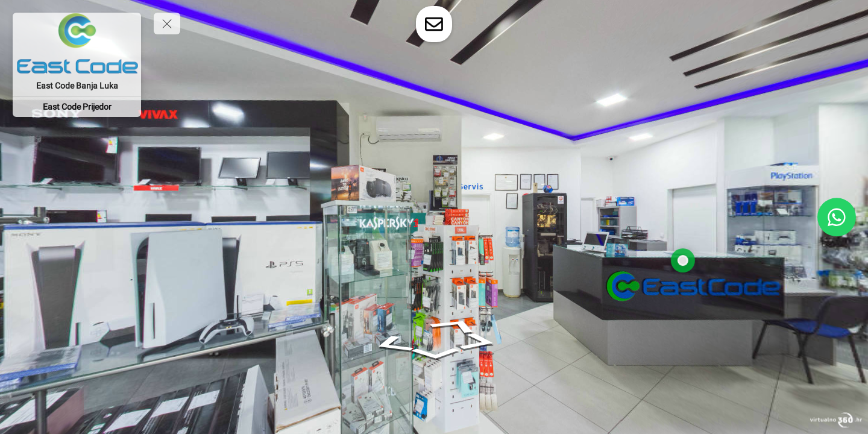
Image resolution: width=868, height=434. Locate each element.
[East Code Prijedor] (77, 107)
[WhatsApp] (837, 217)
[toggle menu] (167, 24)
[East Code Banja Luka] (77, 86)
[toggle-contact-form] (434, 24)
